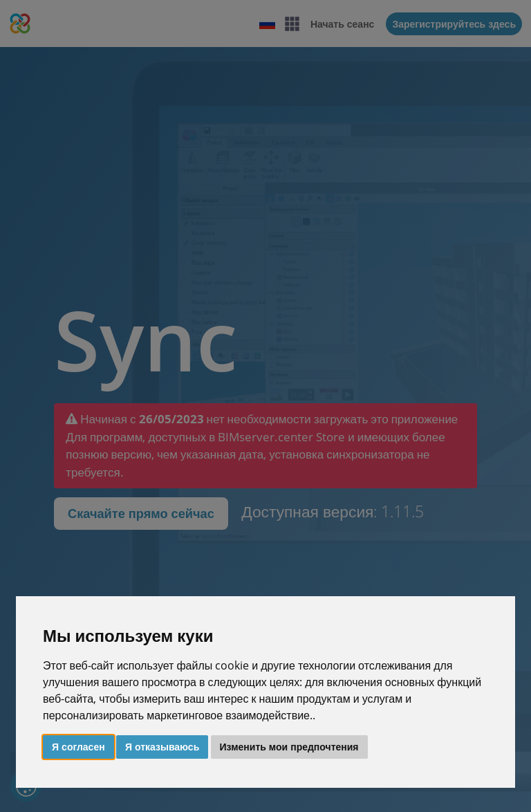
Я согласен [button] (78, 747)
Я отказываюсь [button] (162, 747)
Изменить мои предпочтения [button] (289, 747)
